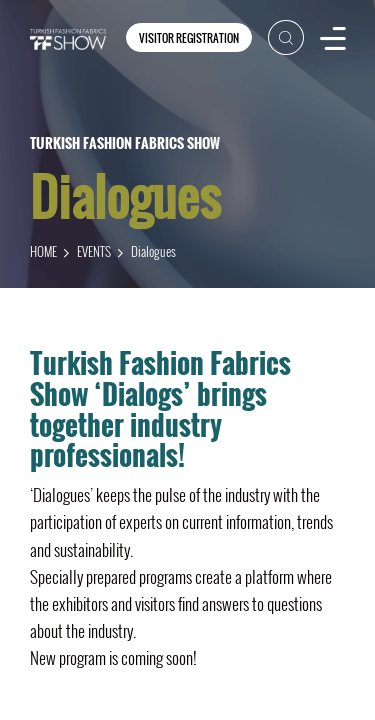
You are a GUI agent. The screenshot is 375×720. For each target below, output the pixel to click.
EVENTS (94, 251)
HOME (43, 251)
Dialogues (153, 251)
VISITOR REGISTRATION (189, 38)
